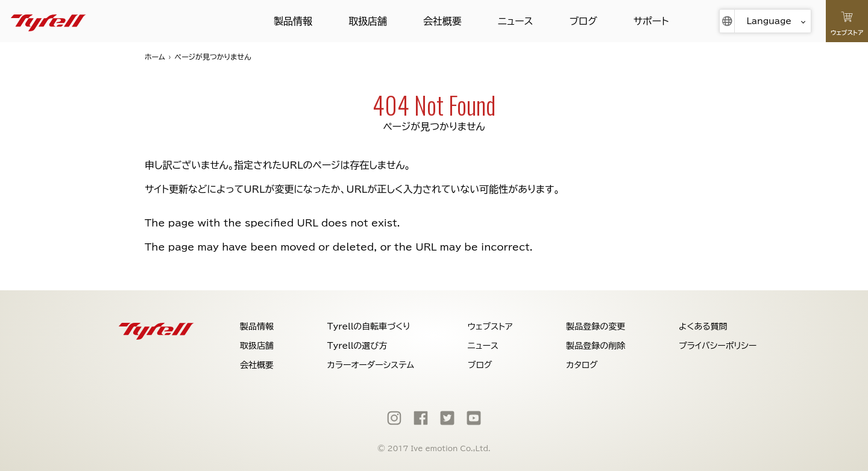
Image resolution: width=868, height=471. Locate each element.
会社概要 (442, 21)
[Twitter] (447, 418)
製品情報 (293, 21)
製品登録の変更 (596, 326)
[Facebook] (421, 418)
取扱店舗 (368, 21)
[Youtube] (474, 418)
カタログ (582, 365)
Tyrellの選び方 (357, 346)
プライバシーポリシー (718, 346)
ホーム (155, 57)
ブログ (583, 21)
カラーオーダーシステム (371, 365)
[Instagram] (394, 418)
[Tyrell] (49, 21)
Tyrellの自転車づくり (369, 326)
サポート (651, 21)
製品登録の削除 (596, 346)
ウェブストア (490, 326)
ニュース (515, 21)
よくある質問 (703, 326)
